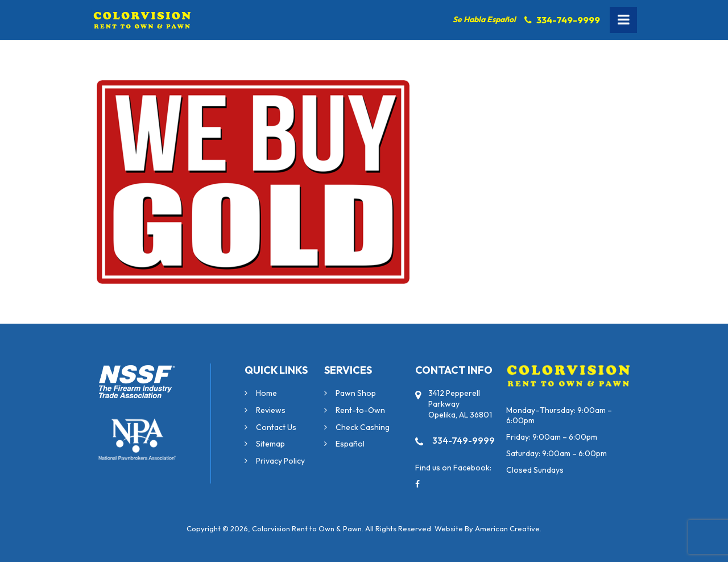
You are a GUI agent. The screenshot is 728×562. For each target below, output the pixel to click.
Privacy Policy (280, 461)
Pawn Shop (356, 393)
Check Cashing (363, 427)
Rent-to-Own (360, 410)
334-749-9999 (568, 20)
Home (266, 393)
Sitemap (270, 444)
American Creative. (508, 528)
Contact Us (276, 427)
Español (350, 444)
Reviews (271, 410)
